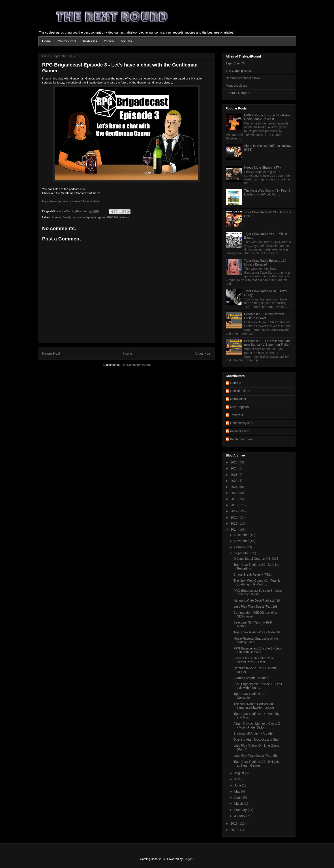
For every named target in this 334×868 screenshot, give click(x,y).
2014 (234, 529)
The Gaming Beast (239, 71)
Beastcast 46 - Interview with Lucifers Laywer (264, 316)
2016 (234, 517)
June (238, 785)
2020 (234, 493)
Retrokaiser (238, 399)
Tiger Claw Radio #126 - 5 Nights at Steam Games (257, 764)
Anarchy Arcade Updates (251, 678)
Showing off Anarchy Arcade (253, 733)
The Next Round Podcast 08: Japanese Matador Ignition (254, 706)
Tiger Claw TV (236, 63)
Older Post (203, 353)
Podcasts (90, 41)
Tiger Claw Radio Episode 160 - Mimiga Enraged (266, 263)
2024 (234, 468)
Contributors (67, 41)
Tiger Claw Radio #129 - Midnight (257, 632)
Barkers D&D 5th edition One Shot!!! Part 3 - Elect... (254, 660)
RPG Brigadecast (118, 217)
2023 (234, 475)
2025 (234, 462)
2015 (234, 523)
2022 (234, 481)
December (242, 535)
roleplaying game (94, 217)
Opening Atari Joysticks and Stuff (256, 739)
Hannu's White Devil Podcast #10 (257, 600)
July (237, 779)
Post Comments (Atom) (136, 365)
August (239, 773)
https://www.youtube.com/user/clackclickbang (71, 201)
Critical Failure (240, 391)
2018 (234, 505)
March (239, 804)
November (242, 541)
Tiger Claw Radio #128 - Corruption (250, 696)
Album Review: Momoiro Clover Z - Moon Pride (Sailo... (257, 725)
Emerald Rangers (238, 93)
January (240, 816)
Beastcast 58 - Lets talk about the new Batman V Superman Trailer (268, 343)
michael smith (240, 431)
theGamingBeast (242, 439)
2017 (234, 511)
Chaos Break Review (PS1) (253, 574)
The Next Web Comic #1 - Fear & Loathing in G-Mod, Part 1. (267, 192)
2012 (234, 830)
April (238, 797)
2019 (234, 499)
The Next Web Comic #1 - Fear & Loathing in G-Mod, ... (257, 582)
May (238, 791)
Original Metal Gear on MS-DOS (256, 559)
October (240, 547)
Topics (109, 41)
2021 (234, 487)
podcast (77, 217)
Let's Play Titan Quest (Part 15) (255, 756)
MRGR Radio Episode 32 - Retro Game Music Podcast (267, 117)
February (241, 810)
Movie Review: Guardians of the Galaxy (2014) (256, 640)
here (83, 189)
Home (46, 41)
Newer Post (51, 353)
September (242, 553)
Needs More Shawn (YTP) (262, 167)
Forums (126, 41)
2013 (234, 823)
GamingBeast (61, 217)
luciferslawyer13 (241, 423)
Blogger (188, 859)
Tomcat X (237, 415)
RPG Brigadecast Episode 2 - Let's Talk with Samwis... (258, 650)
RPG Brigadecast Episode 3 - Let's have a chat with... (258, 593)
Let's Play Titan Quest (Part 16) (255, 607)
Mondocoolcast (236, 86)
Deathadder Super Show (243, 78)
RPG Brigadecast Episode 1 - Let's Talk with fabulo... (258, 686)
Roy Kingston (239, 407)
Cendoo (236, 383)
